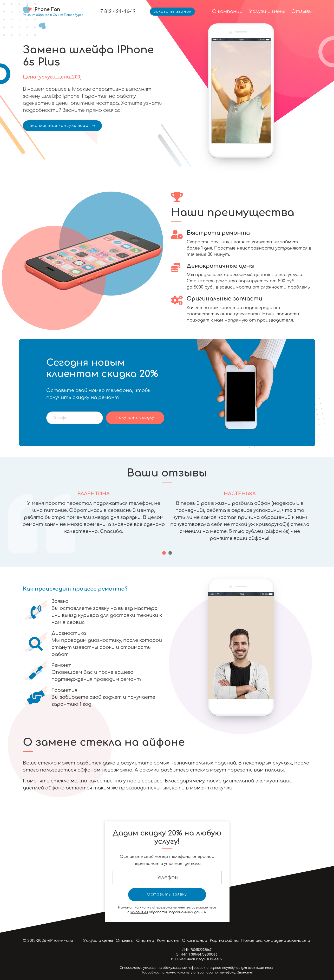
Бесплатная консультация (63, 126)
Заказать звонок (173, 12)
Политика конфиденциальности (276, 941)
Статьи (145, 941)
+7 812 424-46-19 (117, 11)
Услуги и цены (267, 11)
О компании (227, 11)
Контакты (168, 941)
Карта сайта (224, 941)
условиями (139, 912)
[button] (164, 553)
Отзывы (302, 11)
